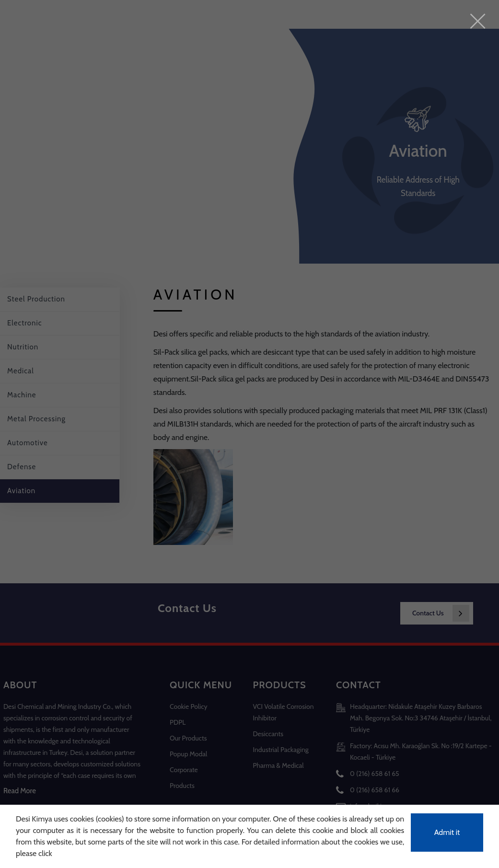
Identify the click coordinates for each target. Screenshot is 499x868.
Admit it (447, 832)
